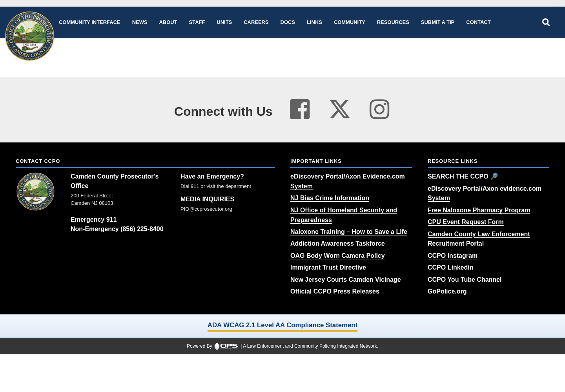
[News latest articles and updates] (140, 22)
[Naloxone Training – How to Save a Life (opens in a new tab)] (349, 232)
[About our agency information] (168, 22)
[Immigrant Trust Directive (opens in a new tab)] (328, 267)
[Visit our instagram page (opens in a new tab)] (379, 109)
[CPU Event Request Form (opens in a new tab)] (466, 222)
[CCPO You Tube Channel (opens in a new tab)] (465, 280)
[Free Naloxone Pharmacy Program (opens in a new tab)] (479, 210)
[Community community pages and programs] (350, 22)
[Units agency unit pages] (224, 22)
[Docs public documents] (288, 22)
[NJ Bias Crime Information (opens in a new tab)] (330, 198)
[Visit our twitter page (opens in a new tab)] (340, 106)
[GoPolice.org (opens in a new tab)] (447, 291)
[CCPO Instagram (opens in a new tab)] (453, 256)
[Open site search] (546, 22)
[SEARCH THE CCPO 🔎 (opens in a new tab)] (463, 176)
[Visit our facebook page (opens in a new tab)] (300, 109)
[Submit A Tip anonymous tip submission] (438, 22)
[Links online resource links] (314, 22)
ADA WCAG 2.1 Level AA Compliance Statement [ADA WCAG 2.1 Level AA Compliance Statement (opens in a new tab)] (282, 325)
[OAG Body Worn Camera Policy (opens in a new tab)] (338, 256)
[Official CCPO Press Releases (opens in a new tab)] (335, 291)
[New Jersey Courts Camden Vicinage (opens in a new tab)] (346, 280)
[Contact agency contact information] (478, 22)
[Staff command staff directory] (197, 22)
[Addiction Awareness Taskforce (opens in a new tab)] (338, 243)
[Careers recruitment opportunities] (256, 22)
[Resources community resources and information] (393, 22)
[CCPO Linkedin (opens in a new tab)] (450, 267)
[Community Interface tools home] (90, 22)
